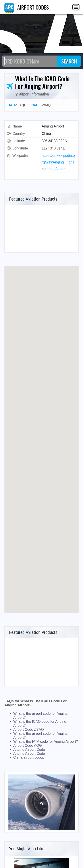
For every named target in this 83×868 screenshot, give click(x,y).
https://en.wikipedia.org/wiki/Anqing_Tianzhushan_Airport (58, 162)
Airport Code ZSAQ (29, 730)
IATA (13, 105)
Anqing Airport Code (29, 750)
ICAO (35, 105)
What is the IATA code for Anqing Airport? (46, 742)
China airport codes (29, 758)
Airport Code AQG (28, 746)
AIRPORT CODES (27, 7)
